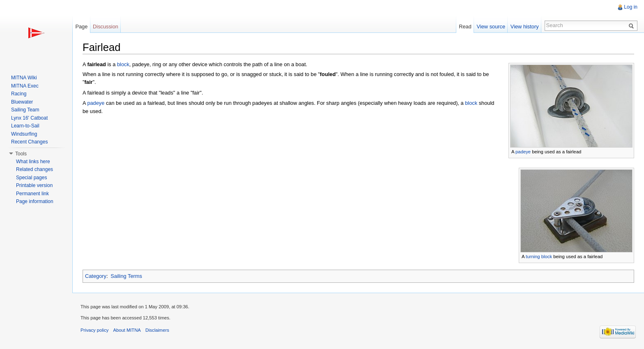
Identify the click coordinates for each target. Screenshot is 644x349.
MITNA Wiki (24, 78)
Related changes (34, 169)
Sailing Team (25, 110)
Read (465, 27)
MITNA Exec (25, 86)
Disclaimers (157, 330)
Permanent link (32, 194)
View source (491, 27)
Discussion (106, 27)
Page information (35, 201)
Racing (19, 94)
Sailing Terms (126, 276)
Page (81, 27)
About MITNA (127, 330)
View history (525, 27)
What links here (33, 162)
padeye (523, 152)
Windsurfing (24, 134)
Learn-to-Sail (25, 126)
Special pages (31, 178)
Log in (631, 7)
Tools (21, 154)
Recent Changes (29, 142)
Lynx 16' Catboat (29, 118)
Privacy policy (94, 330)
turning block (539, 257)
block (123, 64)
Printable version (34, 185)
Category (96, 276)
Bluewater (22, 102)
